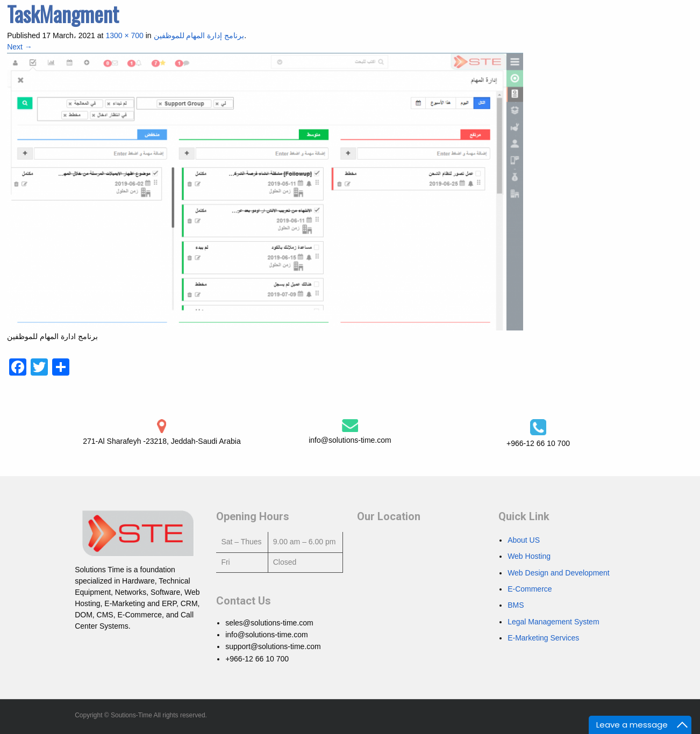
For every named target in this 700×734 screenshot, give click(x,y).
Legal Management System (553, 622)
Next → (20, 47)
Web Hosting (529, 556)
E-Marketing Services (543, 638)
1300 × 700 (124, 35)
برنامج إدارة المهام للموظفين (199, 35)
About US (524, 540)
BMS (516, 605)
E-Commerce (530, 589)
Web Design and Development (559, 573)
